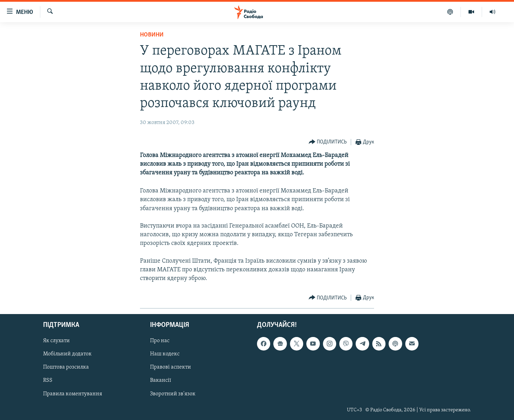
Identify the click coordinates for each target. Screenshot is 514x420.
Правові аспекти (171, 368)
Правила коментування (73, 394)
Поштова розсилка (66, 368)
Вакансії (161, 381)
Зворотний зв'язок (173, 394)
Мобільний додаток (67, 354)
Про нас (160, 341)
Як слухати (56, 341)
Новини (152, 35)
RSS (48, 381)
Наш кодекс (165, 354)
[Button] (328, 142)
